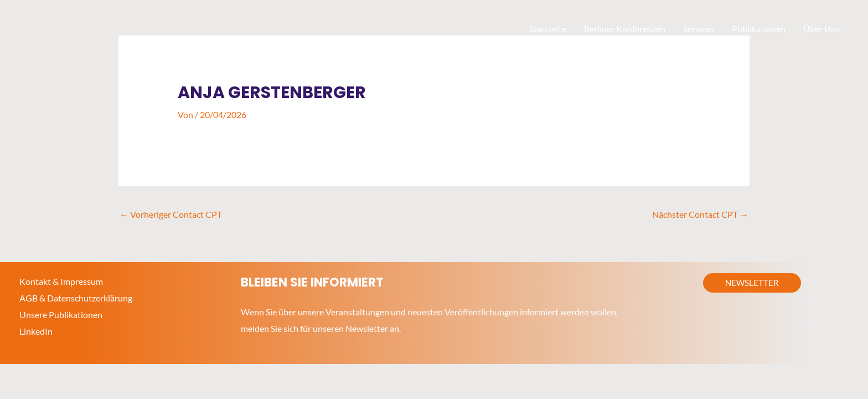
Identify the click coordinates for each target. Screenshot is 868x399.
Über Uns (821, 29)
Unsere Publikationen (61, 314)
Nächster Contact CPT (700, 214)
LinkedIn (36, 331)
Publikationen (759, 29)
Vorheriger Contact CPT (171, 214)
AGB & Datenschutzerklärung (76, 298)
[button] (752, 283)
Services (699, 29)
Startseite (548, 29)
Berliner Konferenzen (625, 29)
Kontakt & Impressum (61, 281)
